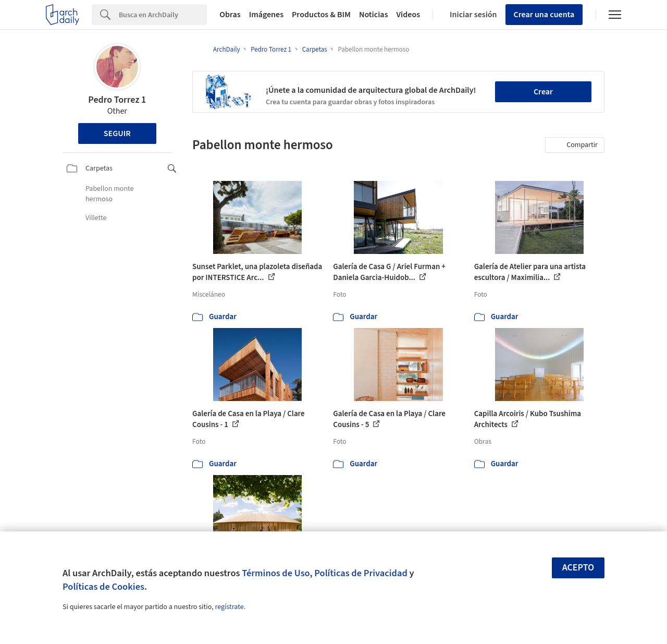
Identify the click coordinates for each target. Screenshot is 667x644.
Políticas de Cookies (103, 587)
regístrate (229, 607)
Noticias (374, 15)
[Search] (163, 15)
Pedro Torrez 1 (117, 100)
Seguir (117, 133)
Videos (409, 15)
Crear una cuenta (544, 15)
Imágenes (266, 15)
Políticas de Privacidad (361, 573)
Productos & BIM (321, 15)
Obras (230, 15)
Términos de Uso (276, 573)
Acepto (578, 568)
